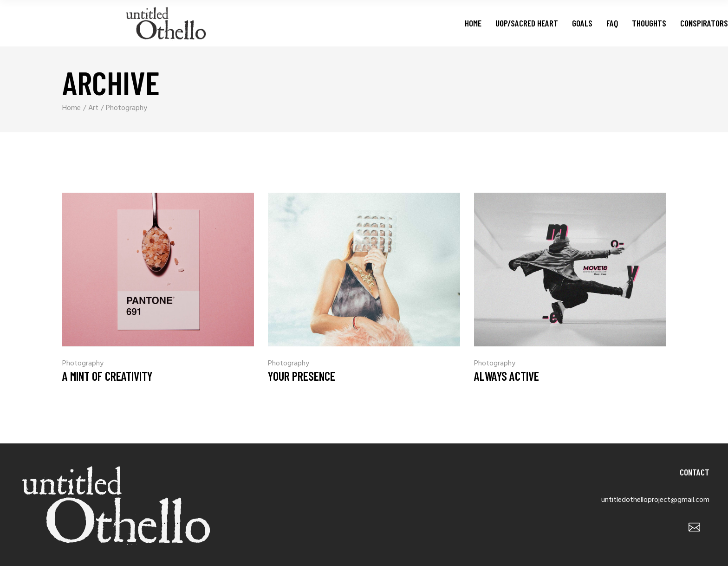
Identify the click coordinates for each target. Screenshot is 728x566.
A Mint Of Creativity (107, 376)
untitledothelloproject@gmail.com (655, 500)
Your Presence (302, 376)
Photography (83, 364)
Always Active (507, 376)
